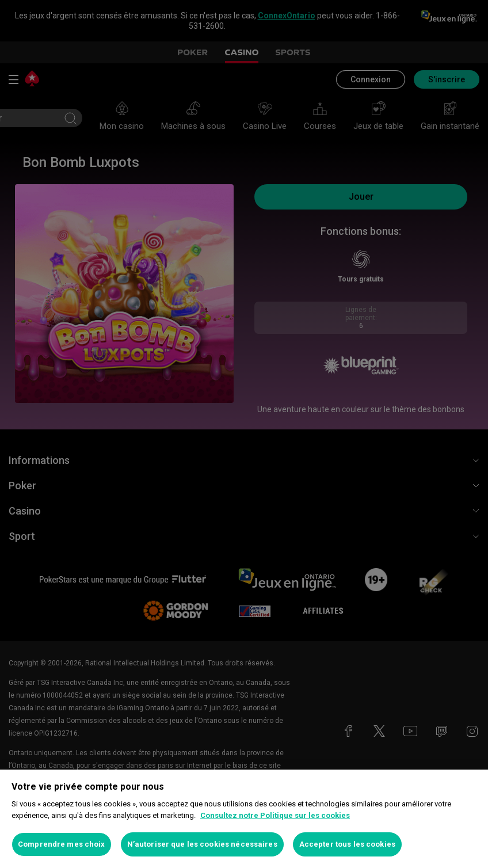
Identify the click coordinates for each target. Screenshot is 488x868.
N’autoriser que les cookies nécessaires (202, 844)
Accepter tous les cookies (347, 844)
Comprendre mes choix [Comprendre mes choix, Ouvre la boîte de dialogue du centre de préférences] (62, 844)
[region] (244, 819)
